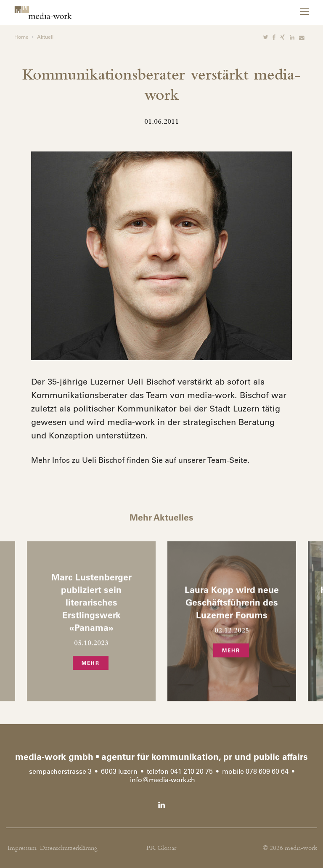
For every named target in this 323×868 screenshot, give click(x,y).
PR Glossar (161, 848)
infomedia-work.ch (163, 780)
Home (21, 37)
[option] (161, 256)
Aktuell (45, 37)
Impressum (22, 848)
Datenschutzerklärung (69, 848)
